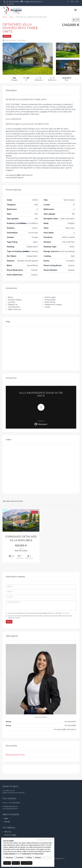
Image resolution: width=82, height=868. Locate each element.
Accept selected (27, 863)
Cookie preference (9, 854)
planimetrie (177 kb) (15, 755)
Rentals (7, 822)
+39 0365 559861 (12, 2)
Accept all (7, 863)
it (68, 2)
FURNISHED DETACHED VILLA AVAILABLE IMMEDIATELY (21, 539)
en (72, 2)
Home (5, 17)
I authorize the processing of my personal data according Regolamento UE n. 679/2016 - (38, 613)
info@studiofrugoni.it (33, 2)
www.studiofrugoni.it (10, 809)
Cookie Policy (26, 854)
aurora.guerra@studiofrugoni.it (65, 729)
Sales (11, 17)
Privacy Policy (66, 613)
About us (8, 832)
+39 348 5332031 (70, 722)
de (77, 2)
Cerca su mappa (10, 835)
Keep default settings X (45, 840)
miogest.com (60, 858)
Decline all (16, 863)
